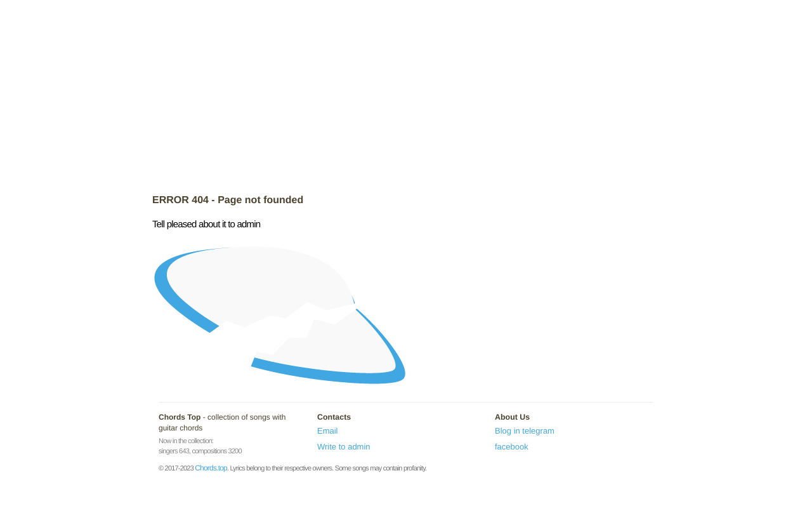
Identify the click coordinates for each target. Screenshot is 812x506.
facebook (512, 447)
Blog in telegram (525, 431)
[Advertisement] (406, 98)
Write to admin (344, 447)
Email (328, 431)
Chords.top (211, 468)
